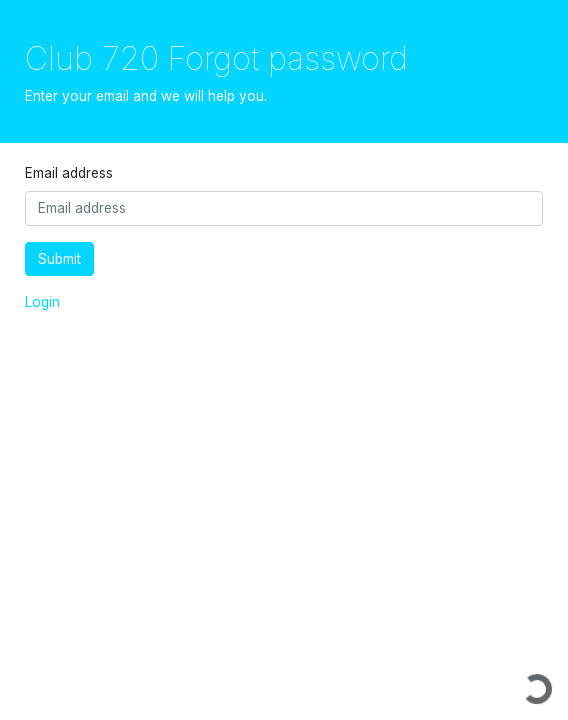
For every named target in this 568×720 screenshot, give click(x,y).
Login (42, 302)
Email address (69, 173)
